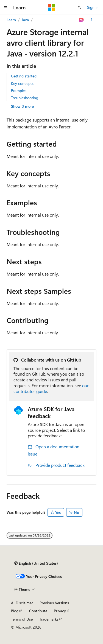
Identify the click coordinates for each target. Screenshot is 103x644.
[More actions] (92, 20)
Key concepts (22, 83)
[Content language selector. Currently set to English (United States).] (36, 563)
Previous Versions (54, 603)
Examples (19, 91)
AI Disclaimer (22, 603)
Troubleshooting (25, 98)
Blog (15, 611)
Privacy (60, 611)
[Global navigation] (5, 7)
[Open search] (79, 7)
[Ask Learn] (81, 20)
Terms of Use (22, 619)
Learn (11, 20)
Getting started (24, 76)
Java (25, 20)
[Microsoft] (52, 7)
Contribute (38, 611)
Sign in (93, 7)
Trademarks (49, 619)
